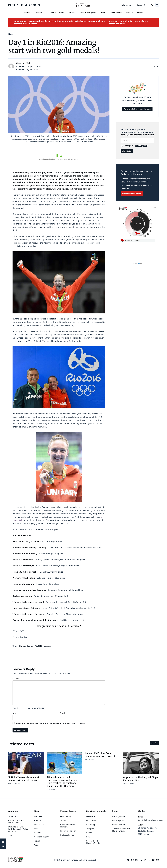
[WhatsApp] (30, 5)
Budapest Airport (68, 835)
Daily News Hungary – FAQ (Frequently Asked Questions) (18, 829)
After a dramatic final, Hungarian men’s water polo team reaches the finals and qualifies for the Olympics (62, 782)
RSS (88, 837)
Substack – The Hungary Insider (93, 842)
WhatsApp (91, 825)
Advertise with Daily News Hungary (121, 830)
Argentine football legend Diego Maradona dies (140, 779)
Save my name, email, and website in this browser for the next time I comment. (51, 723)
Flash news (116, 13)
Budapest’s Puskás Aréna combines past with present (100, 754)
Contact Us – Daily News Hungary (16, 821)
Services (130, 13)
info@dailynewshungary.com (151, 820)
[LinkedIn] (10, 5)
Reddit (89, 833)
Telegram (90, 829)
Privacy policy (118, 820)
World (103, 13)
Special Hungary (87, 13)
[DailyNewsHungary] (83, 5)
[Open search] (152, 5)
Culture (71, 13)
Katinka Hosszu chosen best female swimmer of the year (24, 779)
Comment (18, 678)
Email (63, 713)
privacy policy (141, 146)
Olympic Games (26, 646)
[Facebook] (14, 5)
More (140, 13)
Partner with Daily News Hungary (137, 109)
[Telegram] (35, 5)
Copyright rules (119, 816)
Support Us (141, 5)
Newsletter (91, 816)
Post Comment (20, 730)
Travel (51, 13)
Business (39, 13)
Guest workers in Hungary (68, 826)
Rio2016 (38, 646)
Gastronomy (66, 816)
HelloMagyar (126, 5)
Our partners (92, 820)
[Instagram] (18, 5)
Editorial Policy (119, 825)
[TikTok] (26, 5)
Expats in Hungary (68, 831)
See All (154, 743)
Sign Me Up (127, 151)
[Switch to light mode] (157, 5)
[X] (22, 5)
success (47, 646)
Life (61, 13)
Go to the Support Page (132, 193)
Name (16, 713)
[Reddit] (39, 5)
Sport (156, 66)
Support (12, 835)
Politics (27, 13)
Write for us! (14, 816)
